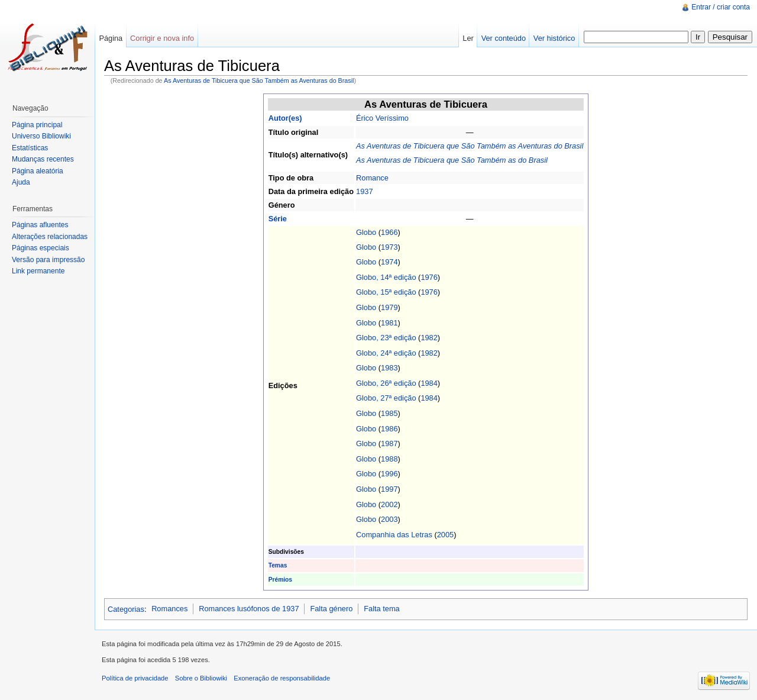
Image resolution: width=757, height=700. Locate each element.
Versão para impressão (48, 260)
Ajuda (21, 182)
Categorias (126, 609)
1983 (389, 368)
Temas (278, 565)
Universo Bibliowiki (41, 136)
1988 (389, 459)
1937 (364, 191)
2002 (389, 504)
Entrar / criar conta (721, 7)
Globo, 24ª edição (386, 353)
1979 (389, 307)
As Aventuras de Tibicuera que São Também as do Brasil (452, 160)
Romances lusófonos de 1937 (249, 609)
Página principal (37, 125)
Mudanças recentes (43, 159)
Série (278, 219)
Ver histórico (554, 38)
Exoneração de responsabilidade (282, 678)
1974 (389, 262)
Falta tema (381, 609)
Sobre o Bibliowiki (201, 678)
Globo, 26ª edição (386, 383)
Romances (169, 609)
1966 (389, 232)
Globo (366, 232)
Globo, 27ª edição (386, 398)
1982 (429, 338)
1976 (429, 277)
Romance (372, 178)
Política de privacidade (135, 678)
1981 (389, 323)
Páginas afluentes (40, 225)
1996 (389, 474)
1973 (389, 247)
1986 (389, 429)
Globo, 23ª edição (386, 338)
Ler (468, 38)
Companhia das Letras (394, 535)
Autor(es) (285, 118)
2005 (445, 535)
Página (111, 38)
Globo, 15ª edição (386, 292)
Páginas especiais (41, 248)
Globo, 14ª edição (386, 277)
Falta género (331, 609)
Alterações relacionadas (50, 237)
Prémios (280, 580)
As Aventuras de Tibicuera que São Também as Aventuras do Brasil (259, 80)
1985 (389, 413)
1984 (429, 383)
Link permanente (38, 271)
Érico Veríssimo (382, 118)
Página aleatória (38, 171)
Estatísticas (30, 148)
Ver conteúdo (504, 38)
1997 (389, 489)
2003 (389, 519)
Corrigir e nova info (162, 38)
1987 (389, 443)
